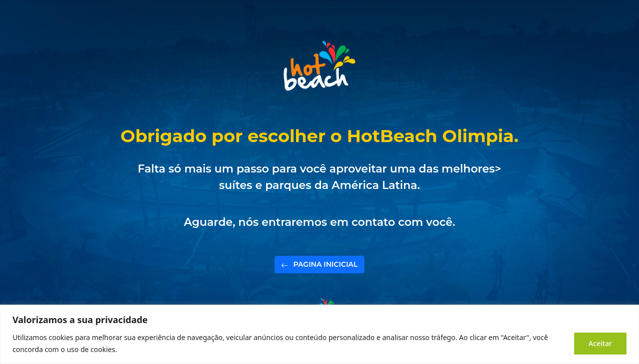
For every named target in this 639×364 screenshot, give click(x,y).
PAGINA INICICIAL (319, 267)
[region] (319, 334)
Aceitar (600, 343)
